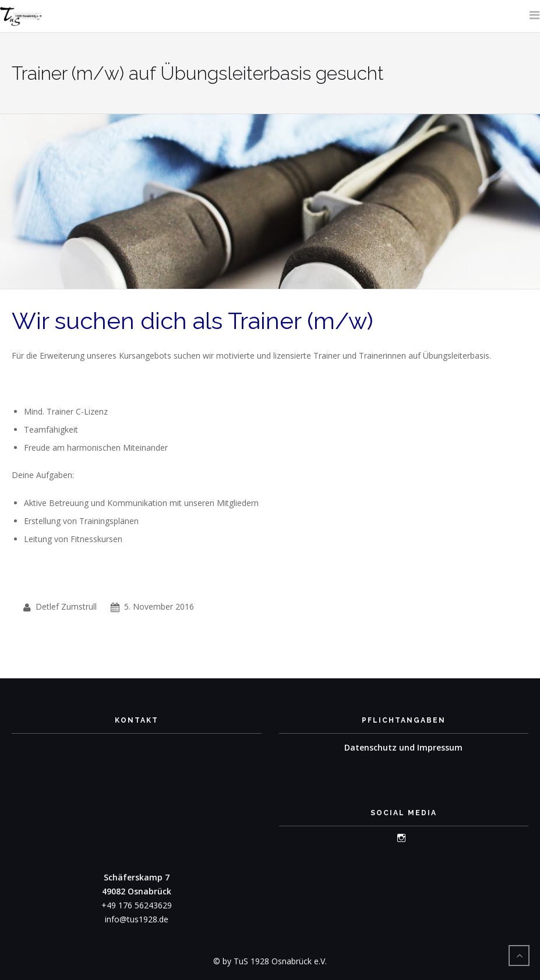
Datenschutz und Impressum (403, 747)
